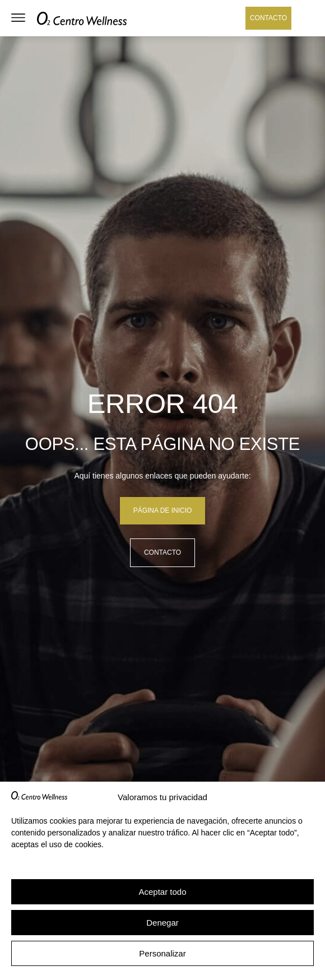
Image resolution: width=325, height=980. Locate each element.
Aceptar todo (162, 892)
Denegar (162, 923)
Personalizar (162, 953)
